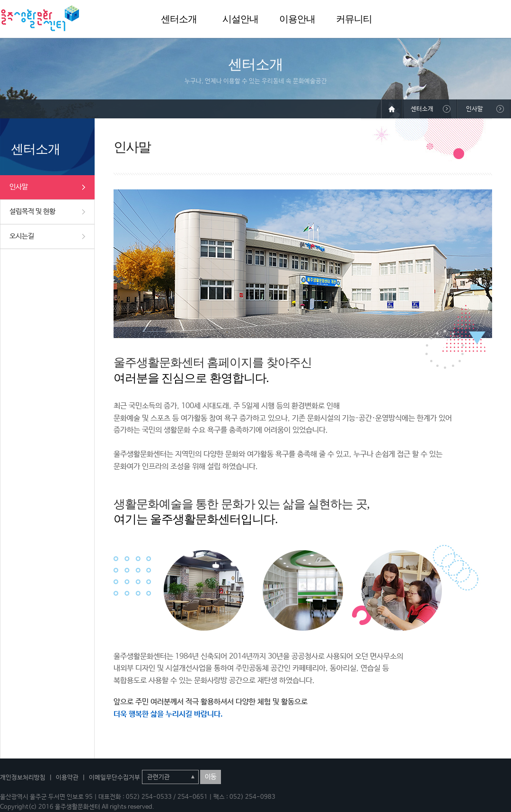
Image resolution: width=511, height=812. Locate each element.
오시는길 (22, 236)
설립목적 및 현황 (32, 211)
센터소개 (179, 19)
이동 (211, 777)
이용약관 (67, 778)
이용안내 (297, 19)
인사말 (19, 187)
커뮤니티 (354, 19)
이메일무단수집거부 (115, 778)
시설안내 (240, 19)
